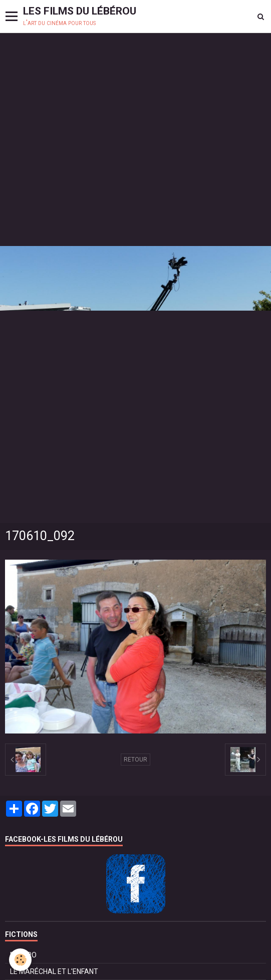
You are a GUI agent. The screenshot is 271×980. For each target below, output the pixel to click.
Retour (135, 760)
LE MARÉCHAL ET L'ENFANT (54, 971)
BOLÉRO (23, 955)
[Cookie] (20, 960)
